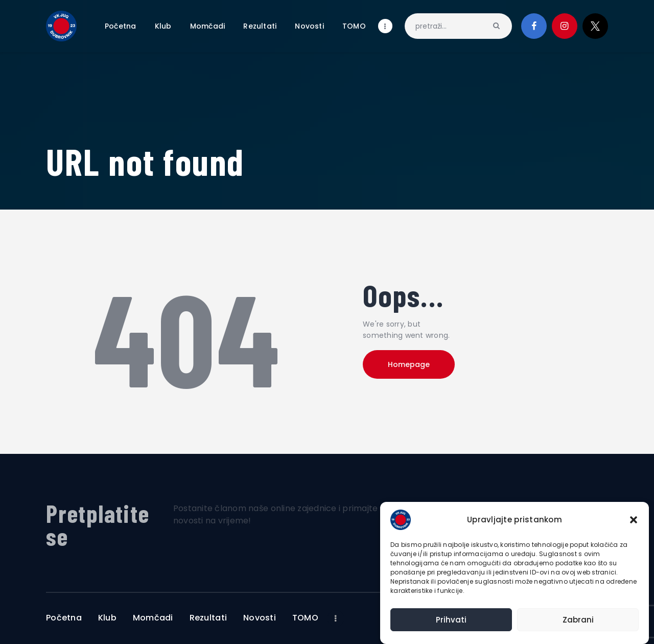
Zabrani (578, 620)
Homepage (409, 364)
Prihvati (451, 620)
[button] (634, 520)
